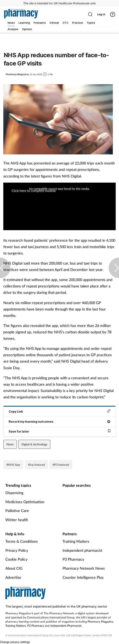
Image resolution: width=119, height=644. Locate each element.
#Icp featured (37, 465)
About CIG (14, 568)
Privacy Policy (17, 550)
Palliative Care (17, 511)
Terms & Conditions (22, 541)
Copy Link (59, 411)
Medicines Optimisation (25, 502)
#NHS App (13, 465)
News (10, 444)
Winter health (17, 520)
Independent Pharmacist (66, 626)
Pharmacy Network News (84, 568)
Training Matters (76, 541)
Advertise (13, 577)
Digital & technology (34, 444)
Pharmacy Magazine (100, 621)
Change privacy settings (15, 642)
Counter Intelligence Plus (83, 577)
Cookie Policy (16, 559)
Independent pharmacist (82, 550)
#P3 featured (61, 465)
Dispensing (14, 493)
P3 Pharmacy (73, 559)
